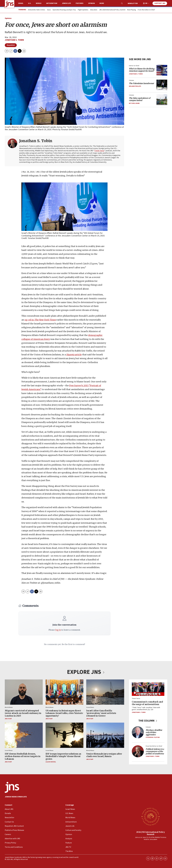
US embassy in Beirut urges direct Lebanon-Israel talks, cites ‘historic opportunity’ (64, 713)
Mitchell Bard (134, 103)
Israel (21, 3)
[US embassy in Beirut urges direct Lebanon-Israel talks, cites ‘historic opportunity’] (65, 692)
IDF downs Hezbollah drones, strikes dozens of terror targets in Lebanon (23, 756)
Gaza (49, 10)
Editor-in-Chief (134, 66)
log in (58, 630)
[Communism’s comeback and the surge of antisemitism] (148, 689)
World (39, 3)
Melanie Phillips (135, 86)
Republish (11, 45)
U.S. (30, 3)
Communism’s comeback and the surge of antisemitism (147, 703)
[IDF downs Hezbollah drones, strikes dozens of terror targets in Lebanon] (24, 735)
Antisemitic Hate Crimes (37, 10)
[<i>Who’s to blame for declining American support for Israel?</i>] (162, 70)
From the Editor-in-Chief (146, 10)
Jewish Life (66, 3)
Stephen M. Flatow (153, 737)
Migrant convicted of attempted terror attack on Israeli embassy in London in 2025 (23, 713)
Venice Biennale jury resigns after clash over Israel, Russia (104, 755)
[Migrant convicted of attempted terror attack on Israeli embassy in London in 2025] (24, 692)
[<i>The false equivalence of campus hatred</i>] (162, 100)
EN (146, 3)
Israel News (90, 707)
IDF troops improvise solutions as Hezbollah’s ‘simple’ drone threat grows (63, 756)
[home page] (10, 4)
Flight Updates (83, 10)
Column (131, 80)
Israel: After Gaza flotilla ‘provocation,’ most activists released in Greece (101, 713)
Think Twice (99, 151)
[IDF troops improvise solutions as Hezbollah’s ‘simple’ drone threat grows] (65, 735)
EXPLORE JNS (86, 672)
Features (80, 3)
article (74, 355)
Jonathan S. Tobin (14, 40)
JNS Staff (8, 719)
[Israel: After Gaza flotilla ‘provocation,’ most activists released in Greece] (105, 692)
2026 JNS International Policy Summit (151, 833)
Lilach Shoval (51, 762)
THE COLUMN (148, 721)
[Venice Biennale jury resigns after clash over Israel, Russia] (105, 735)
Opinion (91, 3)
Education (94, 10)
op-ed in (40, 320)
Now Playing (132, 10)
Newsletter (133, 3)
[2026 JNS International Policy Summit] (150, 816)
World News (9, 707)
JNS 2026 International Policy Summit (112, 10)
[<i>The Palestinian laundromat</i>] (162, 85)
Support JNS (160, 3)
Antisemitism (52, 3)
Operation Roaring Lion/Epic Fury (64, 10)
